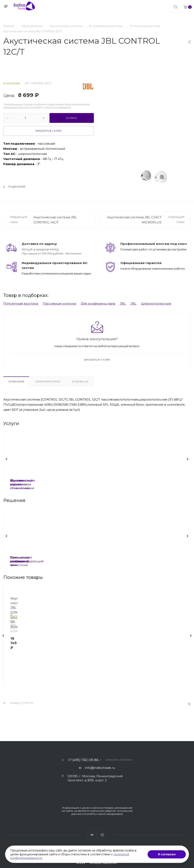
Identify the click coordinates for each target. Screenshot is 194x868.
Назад (7, 459)
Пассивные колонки (59, 304)
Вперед (187, 459)
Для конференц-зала (98, 304)
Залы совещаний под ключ (94, 557)
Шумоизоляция (94, 480)
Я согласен (167, 854)
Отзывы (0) (80, 382)
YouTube (102, 835)
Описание (16, 382)
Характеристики (48, 382)
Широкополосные (156, 304)
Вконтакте (92, 835)
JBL (123, 304)
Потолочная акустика (21, 304)
